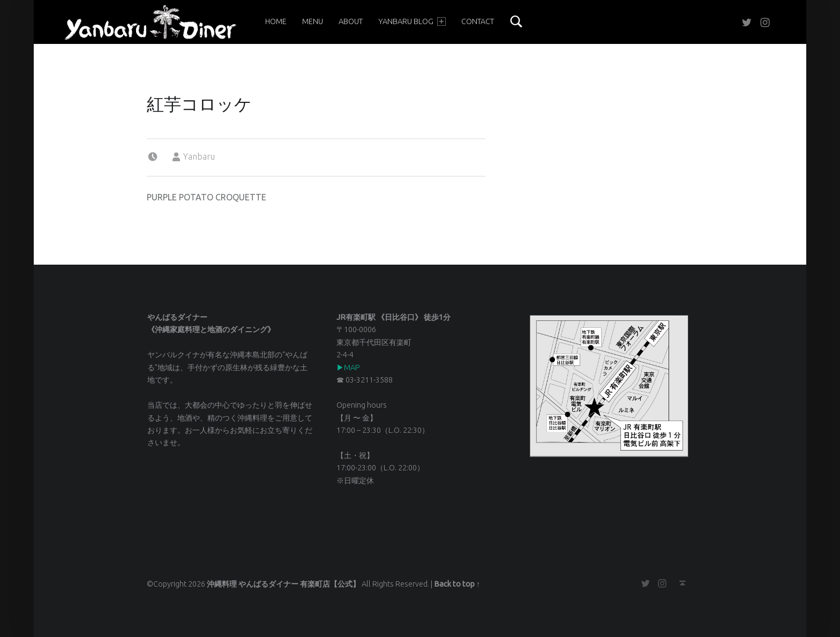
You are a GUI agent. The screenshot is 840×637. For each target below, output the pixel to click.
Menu (313, 21)
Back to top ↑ (457, 584)
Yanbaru (199, 156)
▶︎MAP (348, 368)
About (351, 21)
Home (276, 21)
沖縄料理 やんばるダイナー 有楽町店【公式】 (283, 584)
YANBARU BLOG (412, 21)
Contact (478, 21)
